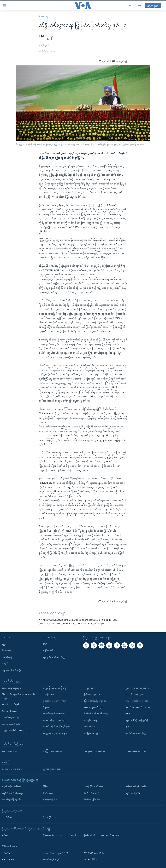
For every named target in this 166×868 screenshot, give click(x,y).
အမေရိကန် (7, 657)
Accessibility (90, 859)
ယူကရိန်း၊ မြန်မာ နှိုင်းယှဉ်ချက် (56, 726)
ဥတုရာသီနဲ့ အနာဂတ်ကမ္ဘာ (55, 701)
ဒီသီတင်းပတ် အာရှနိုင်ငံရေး (96, 713)
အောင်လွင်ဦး (44, 45)
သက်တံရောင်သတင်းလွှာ (136, 733)
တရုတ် (5, 663)
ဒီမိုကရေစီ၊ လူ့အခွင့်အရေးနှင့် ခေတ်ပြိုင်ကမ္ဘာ (19, 696)
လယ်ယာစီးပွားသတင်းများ (55, 720)
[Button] (103, 61)
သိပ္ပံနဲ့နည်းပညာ (50, 694)
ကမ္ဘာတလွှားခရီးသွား (93, 707)
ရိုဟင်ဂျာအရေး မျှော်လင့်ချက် (139, 688)
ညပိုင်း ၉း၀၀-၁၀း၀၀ (52, 769)
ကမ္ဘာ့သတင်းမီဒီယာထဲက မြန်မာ (16, 730)
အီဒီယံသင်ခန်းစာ (9, 751)
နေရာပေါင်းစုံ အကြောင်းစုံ (137, 720)
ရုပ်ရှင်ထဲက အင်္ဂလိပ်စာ (95, 751)
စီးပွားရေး (44, 16)
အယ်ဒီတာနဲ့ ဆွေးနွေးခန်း (13, 688)
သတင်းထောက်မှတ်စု (11, 724)
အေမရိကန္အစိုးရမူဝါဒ (52, 859)
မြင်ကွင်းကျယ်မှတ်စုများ (95, 701)
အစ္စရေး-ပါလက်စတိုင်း (12, 670)
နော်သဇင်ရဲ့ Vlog (133, 793)
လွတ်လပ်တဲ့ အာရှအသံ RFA (56, 853)
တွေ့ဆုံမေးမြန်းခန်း (51, 799)
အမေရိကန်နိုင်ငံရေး (11, 717)
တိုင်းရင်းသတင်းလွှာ (134, 694)
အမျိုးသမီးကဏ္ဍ (91, 733)
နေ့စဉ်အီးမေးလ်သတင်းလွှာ (54, 657)
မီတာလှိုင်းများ (49, 817)
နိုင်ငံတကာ (7, 650)
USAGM (6, 853)
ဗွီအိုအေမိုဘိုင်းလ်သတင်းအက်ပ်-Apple (60, 835)
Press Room (8, 859)
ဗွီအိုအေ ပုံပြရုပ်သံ (92, 799)
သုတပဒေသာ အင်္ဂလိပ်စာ (136, 751)
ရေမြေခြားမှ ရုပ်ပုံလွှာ (94, 787)
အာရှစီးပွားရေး (91, 720)
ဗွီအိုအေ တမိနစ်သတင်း (136, 787)
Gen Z (129, 713)
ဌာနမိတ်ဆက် (8, 817)
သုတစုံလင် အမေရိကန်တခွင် (138, 707)
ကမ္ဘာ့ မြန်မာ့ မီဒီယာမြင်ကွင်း (56, 688)
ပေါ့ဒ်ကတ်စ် (48, 650)
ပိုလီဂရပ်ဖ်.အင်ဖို (92, 793)
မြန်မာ (5, 644)
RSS (45, 644)
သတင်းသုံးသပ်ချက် (11, 705)
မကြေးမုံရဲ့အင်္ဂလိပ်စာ (53, 751)
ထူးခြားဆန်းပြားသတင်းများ (55, 733)
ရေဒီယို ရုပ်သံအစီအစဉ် (12, 793)
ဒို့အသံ (128, 726)
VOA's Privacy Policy (95, 853)
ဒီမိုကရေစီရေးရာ (10, 711)
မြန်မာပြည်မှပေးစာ (93, 694)
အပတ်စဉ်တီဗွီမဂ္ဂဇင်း (11, 799)
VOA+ (5, 835)
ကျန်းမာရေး (90, 726)
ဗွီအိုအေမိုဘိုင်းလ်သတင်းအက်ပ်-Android (102, 835)
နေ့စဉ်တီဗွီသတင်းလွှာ (11, 787)
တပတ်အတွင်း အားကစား (54, 713)
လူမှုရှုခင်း (89, 688)
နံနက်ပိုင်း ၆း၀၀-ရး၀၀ (12, 769)
